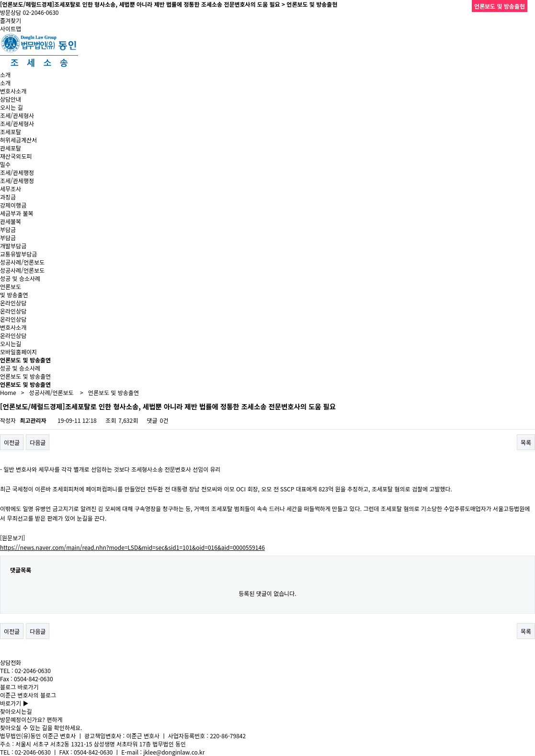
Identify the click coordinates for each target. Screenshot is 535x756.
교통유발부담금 (18, 254)
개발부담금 (13, 246)
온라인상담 (13, 303)
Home (8, 392)
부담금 (8, 229)
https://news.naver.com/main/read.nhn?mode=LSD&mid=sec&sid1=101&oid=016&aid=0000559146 (132, 547)
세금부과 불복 (17, 213)
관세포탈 (11, 148)
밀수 (5, 164)
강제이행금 (13, 205)
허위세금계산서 (18, 140)
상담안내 (11, 99)
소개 (5, 75)
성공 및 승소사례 (20, 278)
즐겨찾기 (11, 20)
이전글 (12, 442)
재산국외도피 (16, 156)
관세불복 (11, 221)
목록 (526, 442)
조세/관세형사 (17, 115)
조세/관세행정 (17, 172)
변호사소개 (13, 91)
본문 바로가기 (0, 0)
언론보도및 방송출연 (14, 291)
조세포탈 (11, 132)
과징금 (8, 197)
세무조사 (11, 189)
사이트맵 (11, 29)
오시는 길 (11, 107)
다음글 (38, 442)
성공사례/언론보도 (22, 262)
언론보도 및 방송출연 (25, 376)
